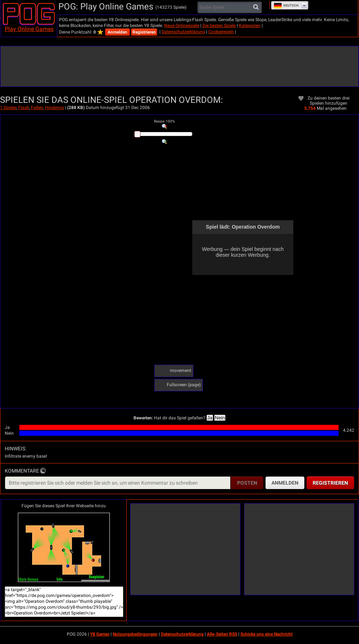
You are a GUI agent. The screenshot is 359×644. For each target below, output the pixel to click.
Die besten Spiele (219, 26)
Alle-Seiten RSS (222, 634)
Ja (210, 418)
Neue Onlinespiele (182, 26)
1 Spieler (8, 108)
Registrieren (144, 32)
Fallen (37, 108)
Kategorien (250, 26)
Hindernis (54, 108)
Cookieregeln (221, 32)
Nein (220, 418)
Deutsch (286, 5)
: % (164, 121)
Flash (24, 108)
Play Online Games (29, 29)
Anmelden (117, 32)
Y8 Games (100, 634)
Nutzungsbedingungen (135, 634)
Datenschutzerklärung (183, 32)
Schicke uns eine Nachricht (267, 634)
